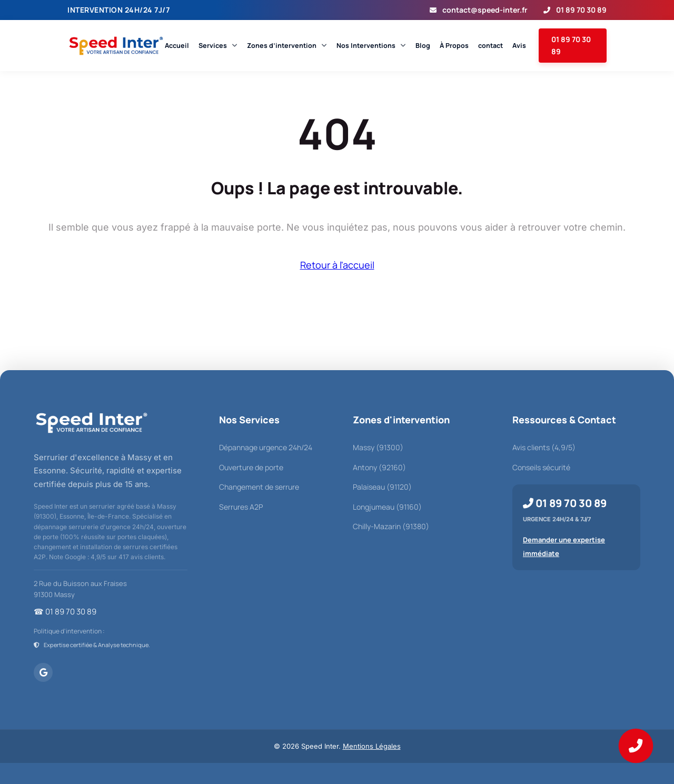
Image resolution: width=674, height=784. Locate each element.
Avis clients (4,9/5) (544, 447)
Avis (519, 46)
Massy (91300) (378, 447)
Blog (423, 46)
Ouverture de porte (251, 467)
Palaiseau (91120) (382, 487)
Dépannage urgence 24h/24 (266, 447)
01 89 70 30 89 (575, 10)
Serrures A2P (241, 507)
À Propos (454, 46)
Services (218, 46)
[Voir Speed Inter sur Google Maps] (43, 672)
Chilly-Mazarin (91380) (391, 526)
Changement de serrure (259, 487)
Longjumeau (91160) (387, 507)
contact (490, 46)
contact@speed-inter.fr (479, 10)
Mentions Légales (372, 746)
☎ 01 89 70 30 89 (65, 612)
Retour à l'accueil (337, 265)
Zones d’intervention (287, 46)
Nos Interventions (371, 46)
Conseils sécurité (541, 467)
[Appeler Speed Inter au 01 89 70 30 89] (636, 746)
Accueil (177, 46)
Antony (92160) (379, 467)
